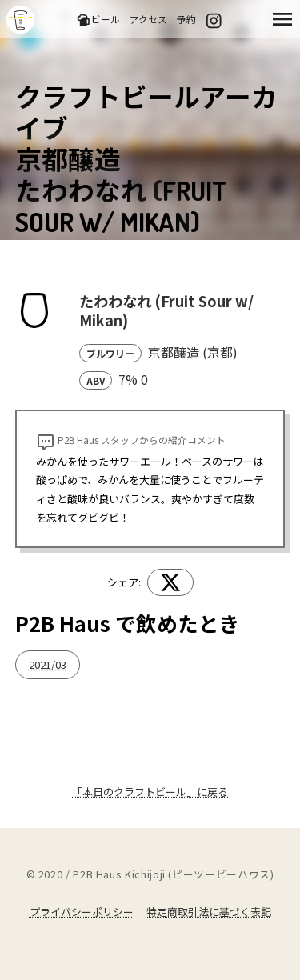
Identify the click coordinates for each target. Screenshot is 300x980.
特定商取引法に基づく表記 (209, 912)
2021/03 (48, 664)
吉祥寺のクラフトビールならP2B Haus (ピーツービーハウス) (20, 20)
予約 (186, 19)
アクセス (148, 19)
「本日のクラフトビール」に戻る (150, 792)
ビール (98, 20)
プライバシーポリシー (82, 912)
